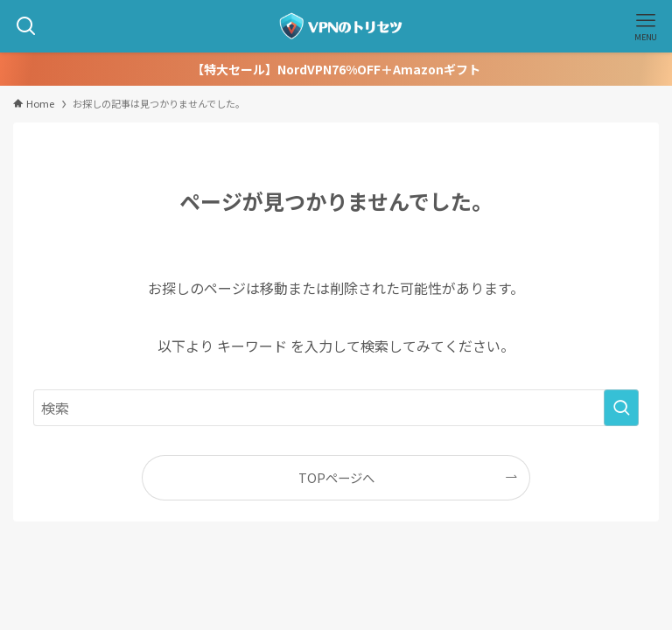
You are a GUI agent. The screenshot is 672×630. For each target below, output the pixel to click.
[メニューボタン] (646, 26)
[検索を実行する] (621, 408)
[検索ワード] (336, 408)
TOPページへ (336, 477)
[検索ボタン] (26, 26)
